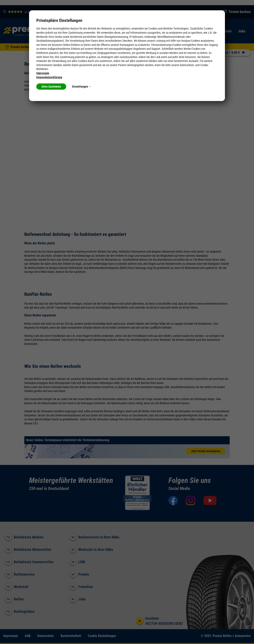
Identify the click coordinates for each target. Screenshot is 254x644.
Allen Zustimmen (51, 87)
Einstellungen (81, 87)
